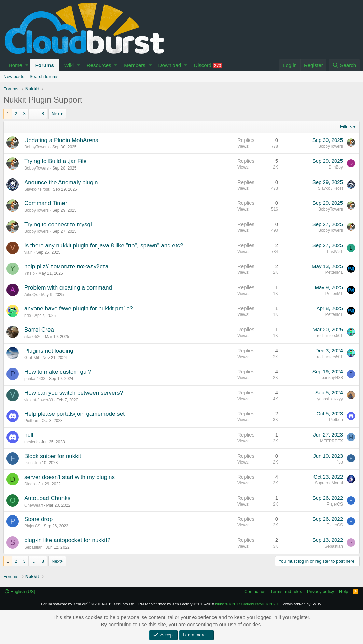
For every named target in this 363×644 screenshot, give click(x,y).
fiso (27, 463)
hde (28, 316)
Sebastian (33, 547)
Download (170, 65)
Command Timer (46, 203)
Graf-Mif (32, 358)
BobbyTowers (37, 147)
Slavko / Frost (37, 189)
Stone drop (38, 519)
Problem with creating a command (68, 288)
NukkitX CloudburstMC (246, 604)
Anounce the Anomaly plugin (61, 182)
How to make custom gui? (58, 372)
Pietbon (31, 421)
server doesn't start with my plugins (69, 477)
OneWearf (33, 505)
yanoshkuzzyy (330, 399)
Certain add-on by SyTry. (301, 604)
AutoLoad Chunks (47, 498)
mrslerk (31, 442)
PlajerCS (335, 504)
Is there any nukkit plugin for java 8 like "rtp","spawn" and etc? (104, 246)
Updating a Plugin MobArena (61, 140)
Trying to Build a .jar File (55, 161)
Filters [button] (346, 127)
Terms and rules (286, 592)
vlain (29, 252)
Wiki (69, 65)
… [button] (34, 114)
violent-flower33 (39, 400)
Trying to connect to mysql (58, 224)
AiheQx (31, 295)
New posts (14, 76)
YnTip (30, 273)
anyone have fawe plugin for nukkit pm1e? (79, 308)
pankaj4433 (35, 379)
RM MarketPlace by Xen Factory (176, 604)
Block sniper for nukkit (53, 456)
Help (344, 592)
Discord (208, 65)
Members (135, 65)
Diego (30, 484)
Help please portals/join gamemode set (74, 414)
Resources (99, 65)
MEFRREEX (331, 441)
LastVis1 (335, 252)
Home (15, 65)
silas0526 (33, 337)
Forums (45, 65)
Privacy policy (320, 592)
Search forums (44, 76)
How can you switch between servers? (74, 393)
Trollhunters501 (329, 336)
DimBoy (336, 167)
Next (56, 114)
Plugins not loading (49, 351)
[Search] (344, 65)
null (29, 435)
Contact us (255, 592)
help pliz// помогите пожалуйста (66, 266)
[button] (27, 65)
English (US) (20, 592)
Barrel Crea (39, 330)
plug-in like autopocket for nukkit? (67, 540)
